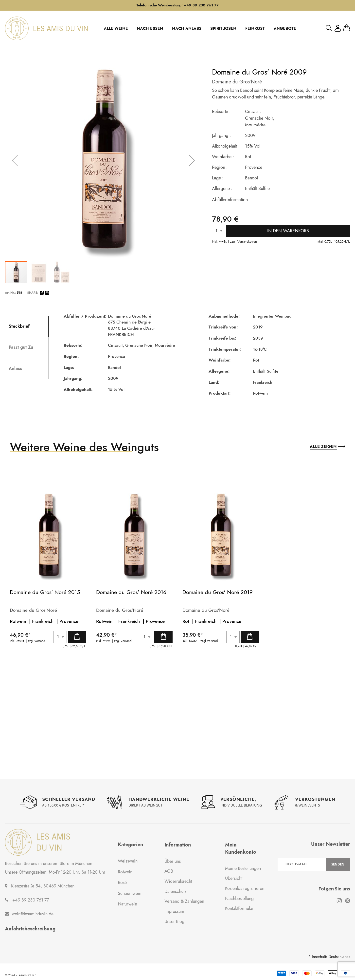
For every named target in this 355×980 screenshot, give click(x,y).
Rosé (122, 883)
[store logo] (46, 28)
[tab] (28, 326)
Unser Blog (174, 922)
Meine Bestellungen (243, 868)
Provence (69, 621)
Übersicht (234, 878)
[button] (39, 272)
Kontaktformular (239, 908)
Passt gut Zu (21, 347)
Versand (40, 641)
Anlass (15, 368)
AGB (169, 871)
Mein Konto (338, 28)
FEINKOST (255, 29)
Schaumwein (130, 893)
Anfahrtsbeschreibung (30, 929)
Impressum (174, 911)
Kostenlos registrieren (245, 888)
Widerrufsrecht (178, 881)
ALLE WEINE (116, 29)
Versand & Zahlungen (184, 901)
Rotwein (125, 872)
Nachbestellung (239, 899)
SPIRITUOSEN (223, 29)
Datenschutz (175, 891)
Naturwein (127, 904)
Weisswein (128, 861)
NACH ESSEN (150, 29)
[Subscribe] (338, 864)
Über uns (173, 861)
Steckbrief (19, 326)
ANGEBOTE (285, 29)
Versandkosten (247, 242)
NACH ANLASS (187, 29)
